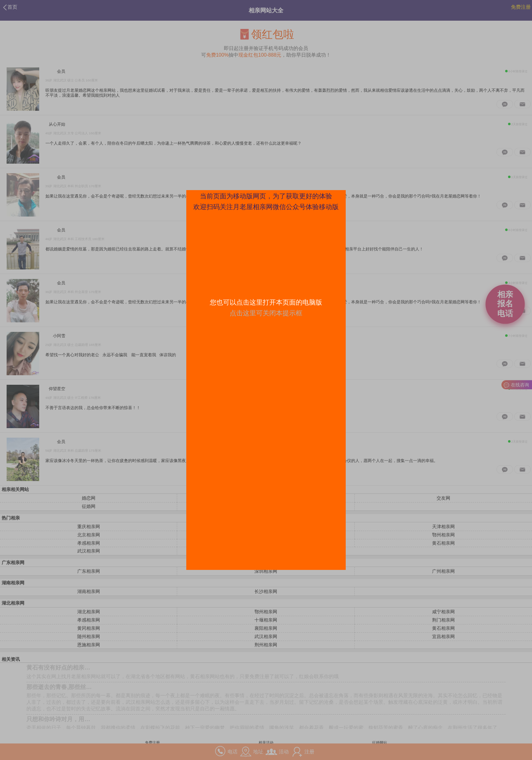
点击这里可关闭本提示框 (266, 313)
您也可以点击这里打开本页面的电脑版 (266, 302)
